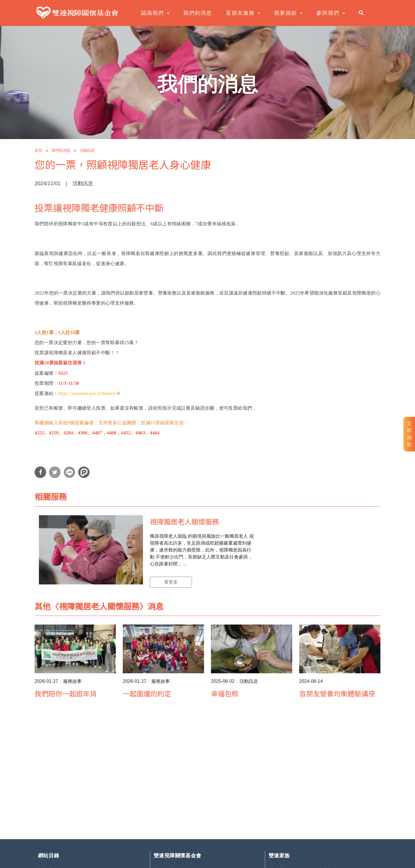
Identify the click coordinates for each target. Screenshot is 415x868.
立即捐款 (409, 434)
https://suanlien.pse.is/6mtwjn (89, 393)
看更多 (171, 582)
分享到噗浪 (84, 472)
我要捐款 (286, 13)
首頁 (38, 150)
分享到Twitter (55, 472)
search (363, 13)
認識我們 (153, 13)
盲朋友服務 (241, 13)
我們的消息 (198, 13)
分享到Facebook (40, 472)
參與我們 (329, 13)
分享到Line (69, 472)
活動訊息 (87, 150)
